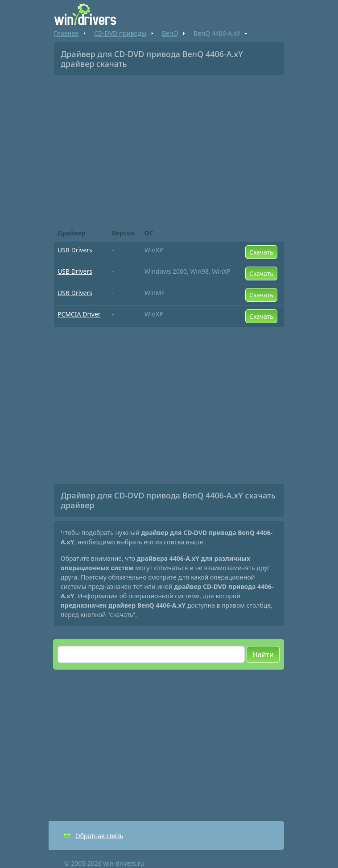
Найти (263, 654)
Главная (66, 33)
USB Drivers (75, 250)
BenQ (170, 33)
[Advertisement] (169, 149)
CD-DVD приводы (120, 33)
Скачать (261, 252)
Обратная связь (99, 836)
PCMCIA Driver (79, 314)
